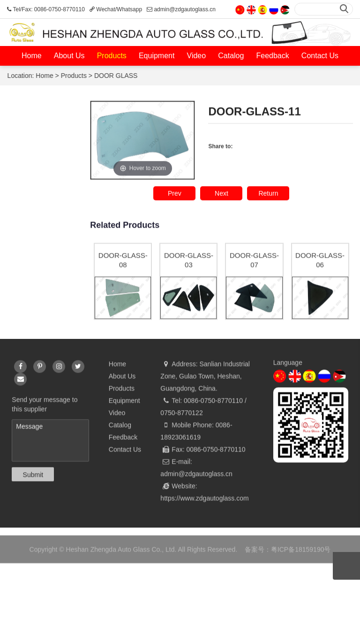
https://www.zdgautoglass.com (204, 520)
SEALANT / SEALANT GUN (48, 254)
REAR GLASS (45, 198)
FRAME (34, 285)
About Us (69, 56)
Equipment (157, 56)
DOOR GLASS (117, 76)
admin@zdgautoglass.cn (196, 495)
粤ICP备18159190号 (301, 565)
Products (112, 56)
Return (268, 196)
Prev (175, 196)
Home (32, 56)
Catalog (231, 56)
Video (197, 56)
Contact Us (320, 56)
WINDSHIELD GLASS (45, 168)
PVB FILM (38, 310)
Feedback (273, 56)
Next (221, 196)
